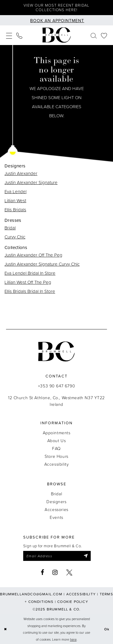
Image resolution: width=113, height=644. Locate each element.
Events (56, 517)
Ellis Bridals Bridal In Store (30, 291)
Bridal (10, 228)
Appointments (57, 433)
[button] (9, 35)
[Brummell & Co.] (57, 35)
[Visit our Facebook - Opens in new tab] (42, 573)
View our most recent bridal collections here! (56, 7)
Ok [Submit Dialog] (107, 629)
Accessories (56, 509)
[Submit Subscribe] (86, 556)
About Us (57, 440)
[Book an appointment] (57, 20)
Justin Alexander (21, 173)
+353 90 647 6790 (56, 386)
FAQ (56, 448)
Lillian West (15, 201)
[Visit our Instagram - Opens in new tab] (55, 573)
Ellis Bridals (15, 210)
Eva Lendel (16, 191)
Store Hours (56, 456)
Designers (56, 502)
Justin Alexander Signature (31, 182)
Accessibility (57, 464)
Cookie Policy (73, 602)
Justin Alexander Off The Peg (33, 255)
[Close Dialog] (5, 629)
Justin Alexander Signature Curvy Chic (42, 264)
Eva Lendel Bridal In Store (30, 273)
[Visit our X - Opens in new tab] (69, 573)
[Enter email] (57, 556)
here (73, 639)
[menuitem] (9, 35)
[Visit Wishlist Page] (104, 35)
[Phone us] (19, 35)
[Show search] (94, 35)
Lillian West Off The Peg (28, 282)
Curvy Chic (15, 237)
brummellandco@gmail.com (31, 594)
